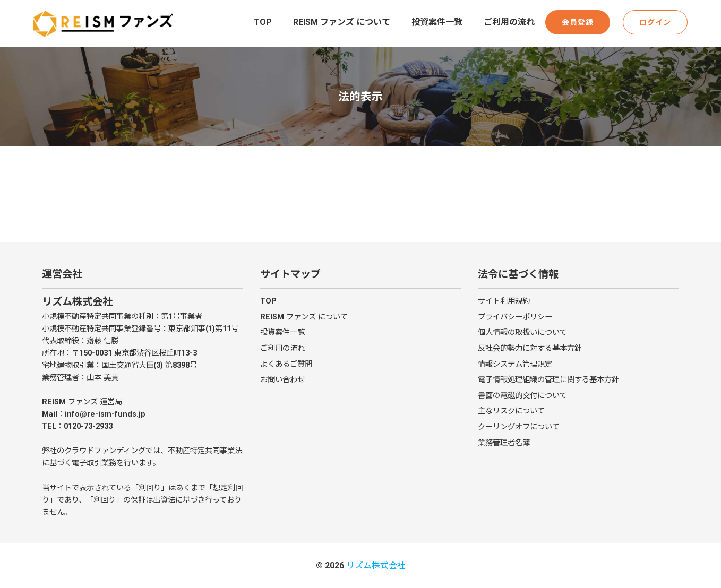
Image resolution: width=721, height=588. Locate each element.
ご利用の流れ (509, 22)
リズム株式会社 (376, 565)
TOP (263, 22)
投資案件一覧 (437, 22)
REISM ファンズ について (342, 22)
